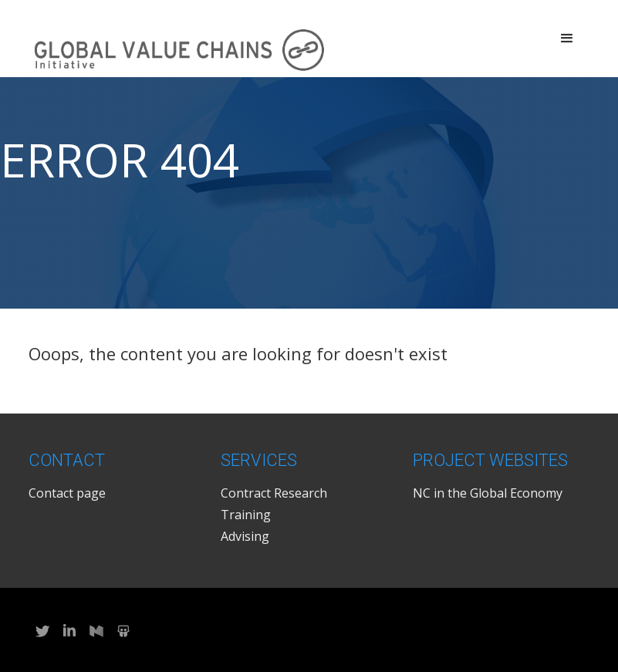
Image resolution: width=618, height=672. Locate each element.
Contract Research (274, 493)
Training (246, 515)
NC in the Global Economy (488, 493)
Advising (245, 536)
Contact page (67, 493)
